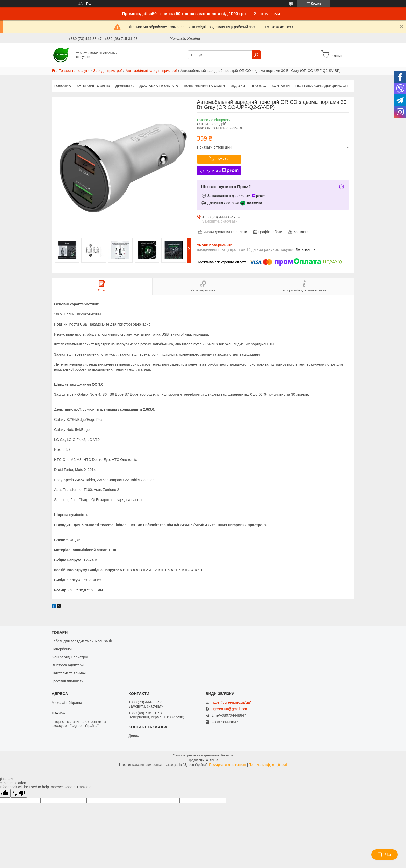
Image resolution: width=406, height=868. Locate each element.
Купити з (223, 171)
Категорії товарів (93, 86)
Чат (385, 855)
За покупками (267, 14)
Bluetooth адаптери (68, 665)
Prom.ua (227, 755)
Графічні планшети (67, 681)
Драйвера (125, 86)
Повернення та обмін (204, 86)
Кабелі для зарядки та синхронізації (82, 641)
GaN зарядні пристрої (70, 657)
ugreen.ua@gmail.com (230, 709)
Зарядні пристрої (107, 71)
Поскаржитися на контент (228, 765)
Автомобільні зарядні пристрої (151, 71)
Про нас (258, 86)
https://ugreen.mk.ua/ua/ (231, 702)
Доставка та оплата (159, 86)
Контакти (281, 86)
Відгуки (238, 86)
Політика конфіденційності (322, 86)
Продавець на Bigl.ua (203, 760)
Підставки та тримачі (69, 673)
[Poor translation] (19, 793)
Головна (63, 86)
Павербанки (62, 649)
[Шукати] (256, 55)
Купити (223, 159)
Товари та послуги (74, 71)
